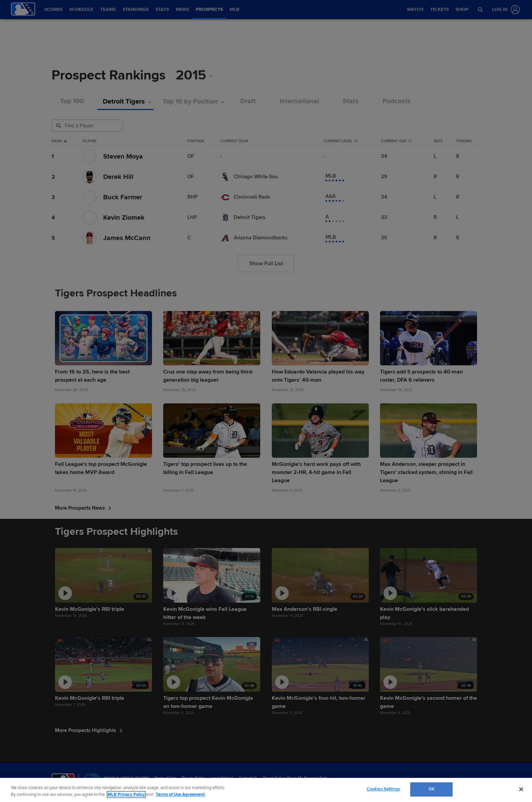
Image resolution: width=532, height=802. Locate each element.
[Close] (521, 789)
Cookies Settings (383, 789)
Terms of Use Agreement (180, 795)
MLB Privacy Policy (126, 795)
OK (432, 789)
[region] (266, 790)
